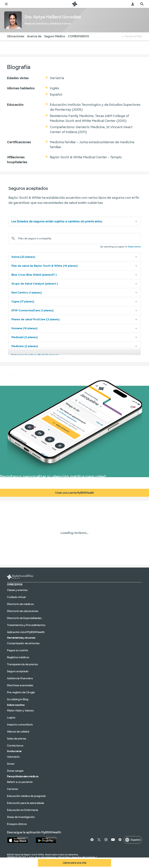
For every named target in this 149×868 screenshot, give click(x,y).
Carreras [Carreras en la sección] (12, 789)
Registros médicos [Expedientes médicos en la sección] (18, 657)
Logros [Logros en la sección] (11, 717)
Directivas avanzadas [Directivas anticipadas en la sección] (20, 685)
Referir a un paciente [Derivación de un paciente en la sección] (20, 782)
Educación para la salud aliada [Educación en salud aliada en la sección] (26, 803)
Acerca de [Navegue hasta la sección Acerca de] (34, 36)
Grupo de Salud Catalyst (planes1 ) (74, 284)
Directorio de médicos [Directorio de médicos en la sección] (20, 604)
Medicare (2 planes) (74, 346)
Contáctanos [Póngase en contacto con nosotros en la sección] (15, 745)
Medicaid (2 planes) (74, 337)
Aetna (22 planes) (74, 257)
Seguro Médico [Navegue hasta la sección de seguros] (55, 36)
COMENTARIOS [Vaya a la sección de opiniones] (78, 36)
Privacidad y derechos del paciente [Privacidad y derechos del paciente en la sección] (77, 857)
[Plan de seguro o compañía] (78, 238)
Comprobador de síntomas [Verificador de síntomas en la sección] (23, 643)
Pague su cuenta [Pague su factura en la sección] (17, 650)
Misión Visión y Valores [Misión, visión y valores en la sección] (20, 710)
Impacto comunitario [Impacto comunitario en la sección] (20, 724)
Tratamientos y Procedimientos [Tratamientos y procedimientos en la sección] (26, 625)
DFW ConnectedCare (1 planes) (74, 310)
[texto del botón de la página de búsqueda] (142, 4)
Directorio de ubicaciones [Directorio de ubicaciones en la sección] (23, 611)
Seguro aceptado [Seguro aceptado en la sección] (18, 671)
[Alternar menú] (6, 4)
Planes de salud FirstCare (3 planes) (74, 319)
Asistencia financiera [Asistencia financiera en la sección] (20, 678)
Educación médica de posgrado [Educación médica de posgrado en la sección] (26, 796)
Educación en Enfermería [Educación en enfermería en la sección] (23, 810)
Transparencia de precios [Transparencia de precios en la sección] (22, 664)
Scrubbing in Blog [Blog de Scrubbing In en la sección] (18, 699)
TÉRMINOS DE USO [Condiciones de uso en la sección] (17, 857)
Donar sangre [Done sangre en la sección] (15, 771)
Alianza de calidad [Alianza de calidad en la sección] (18, 731)
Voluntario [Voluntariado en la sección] (13, 757)
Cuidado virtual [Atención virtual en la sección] (16, 597)
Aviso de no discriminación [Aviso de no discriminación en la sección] (42, 857)
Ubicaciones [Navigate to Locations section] (16, 36)
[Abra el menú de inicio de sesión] (133, 4)
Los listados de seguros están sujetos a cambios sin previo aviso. (74, 221)
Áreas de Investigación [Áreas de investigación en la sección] (21, 817)
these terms (134, 247)
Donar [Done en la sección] (11, 764)
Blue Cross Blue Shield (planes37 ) (74, 275)
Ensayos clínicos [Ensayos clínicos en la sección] (17, 824)
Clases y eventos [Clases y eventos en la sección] (17, 590)
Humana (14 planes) (74, 328)
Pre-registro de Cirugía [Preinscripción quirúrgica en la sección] (21, 692)
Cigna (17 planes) (74, 302)
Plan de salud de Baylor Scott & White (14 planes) (74, 266)
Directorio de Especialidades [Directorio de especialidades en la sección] (24, 618)
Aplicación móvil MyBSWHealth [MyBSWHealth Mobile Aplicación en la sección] (26, 632)
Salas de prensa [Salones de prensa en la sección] (17, 738)
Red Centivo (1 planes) (74, 293)
